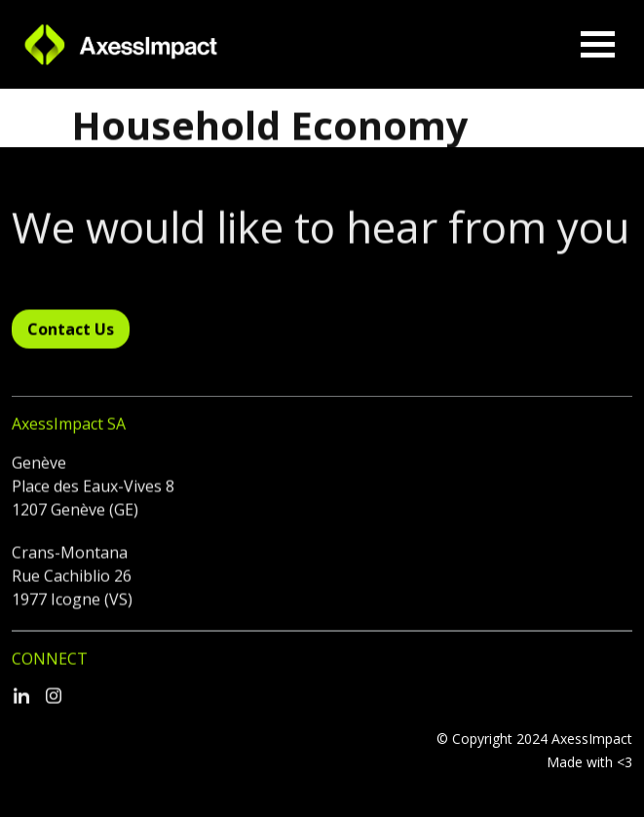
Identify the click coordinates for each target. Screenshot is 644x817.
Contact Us (71, 338)
